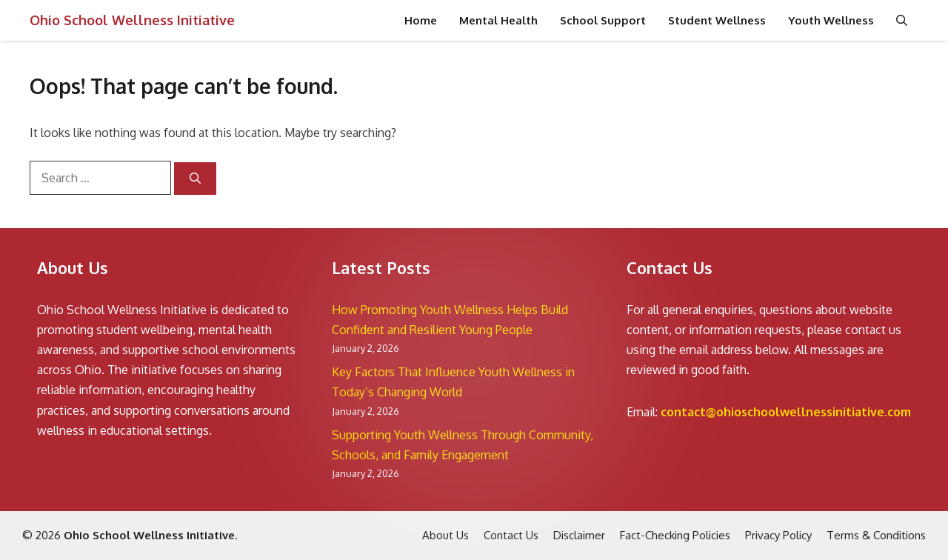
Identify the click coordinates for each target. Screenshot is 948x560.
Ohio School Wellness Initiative (132, 20)
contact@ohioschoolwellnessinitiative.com (786, 412)
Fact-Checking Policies (675, 535)
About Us (445, 535)
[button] (902, 20)
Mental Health (498, 20)
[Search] (195, 179)
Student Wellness (717, 20)
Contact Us (511, 535)
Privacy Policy (778, 535)
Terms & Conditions (876, 535)
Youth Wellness (831, 20)
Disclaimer (579, 535)
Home (421, 20)
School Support (603, 20)
